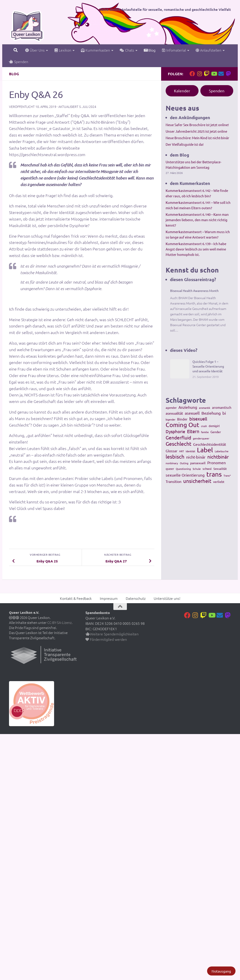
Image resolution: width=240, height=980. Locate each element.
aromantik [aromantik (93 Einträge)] (205, 408)
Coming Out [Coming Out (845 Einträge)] (182, 425)
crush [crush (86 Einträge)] (204, 426)
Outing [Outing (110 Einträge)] (184, 463)
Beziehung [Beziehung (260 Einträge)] (211, 413)
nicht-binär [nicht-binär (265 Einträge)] (196, 457)
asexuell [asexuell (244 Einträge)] (192, 413)
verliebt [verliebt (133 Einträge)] (219, 482)
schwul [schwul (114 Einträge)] (207, 469)
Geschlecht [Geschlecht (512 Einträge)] (178, 444)
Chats (127, 50)
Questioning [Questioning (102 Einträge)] (183, 469)
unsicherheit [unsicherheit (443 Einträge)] (197, 481)
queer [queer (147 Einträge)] (170, 468)
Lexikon (63, 50)
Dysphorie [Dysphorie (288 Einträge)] (175, 431)
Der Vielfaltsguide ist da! (185, 144)
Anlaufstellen (208, 50)
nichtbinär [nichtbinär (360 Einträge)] (218, 457)
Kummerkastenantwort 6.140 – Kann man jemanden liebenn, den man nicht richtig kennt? (197, 220)
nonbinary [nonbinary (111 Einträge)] (172, 463)
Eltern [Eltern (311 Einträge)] (193, 431)
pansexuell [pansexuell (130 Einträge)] (198, 463)
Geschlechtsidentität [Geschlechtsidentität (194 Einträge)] (210, 444)
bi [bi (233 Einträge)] (224, 413)
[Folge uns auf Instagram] (199, 74)
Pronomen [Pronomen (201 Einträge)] (217, 463)
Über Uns (35, 50)
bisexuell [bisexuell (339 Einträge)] (198, 419)
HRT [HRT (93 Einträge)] (182, 451)
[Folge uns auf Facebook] (192, 74)
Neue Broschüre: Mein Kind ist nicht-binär (197, 138)
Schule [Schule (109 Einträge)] (197, 469)
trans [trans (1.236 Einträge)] (214, 474)
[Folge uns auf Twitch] (207, 74)
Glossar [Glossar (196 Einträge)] (171, 451)
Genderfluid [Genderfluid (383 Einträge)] (178, 437)
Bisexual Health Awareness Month (194, 291)
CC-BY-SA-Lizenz (59, 622)
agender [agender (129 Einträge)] (171, 408)
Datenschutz (136, 598)
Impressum (109, 598)
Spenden (18, 61)
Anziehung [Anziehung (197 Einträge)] (188, 407)
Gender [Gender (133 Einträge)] (216, 432)
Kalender (182, 91)
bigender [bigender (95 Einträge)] (170, 419)
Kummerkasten (95, 50)
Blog (150, 50)
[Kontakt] (221, 74)
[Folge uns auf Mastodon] (228, 74)
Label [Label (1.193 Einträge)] (205, 450)
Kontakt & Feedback (76, 598)
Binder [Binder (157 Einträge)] (182, 419)
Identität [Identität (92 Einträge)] (190, 451)
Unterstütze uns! (167, 598)
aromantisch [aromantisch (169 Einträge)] (222, 407)
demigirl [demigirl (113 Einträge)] (214, 426)
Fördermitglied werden (106, 639)
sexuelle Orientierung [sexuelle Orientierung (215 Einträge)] (185, 475)
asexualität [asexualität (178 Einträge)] (174, 413)
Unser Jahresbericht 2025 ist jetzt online (196, 131)
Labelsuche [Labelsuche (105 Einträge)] (222, 451)
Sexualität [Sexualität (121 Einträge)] (220, 469)
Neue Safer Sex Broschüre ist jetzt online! (197, 125)
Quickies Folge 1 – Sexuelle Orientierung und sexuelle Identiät (208, 366)
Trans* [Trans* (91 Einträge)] (227, 475)
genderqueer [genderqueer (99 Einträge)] (201, 438)
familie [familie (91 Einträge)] (205, 432)
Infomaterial (174, 50)
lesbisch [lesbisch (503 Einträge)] (175, 457)
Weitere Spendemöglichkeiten (112, 634)
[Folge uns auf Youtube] (214, 74)
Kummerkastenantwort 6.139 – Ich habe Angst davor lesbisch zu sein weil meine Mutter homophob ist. (196, 249)
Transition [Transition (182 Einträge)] (174, 481)
